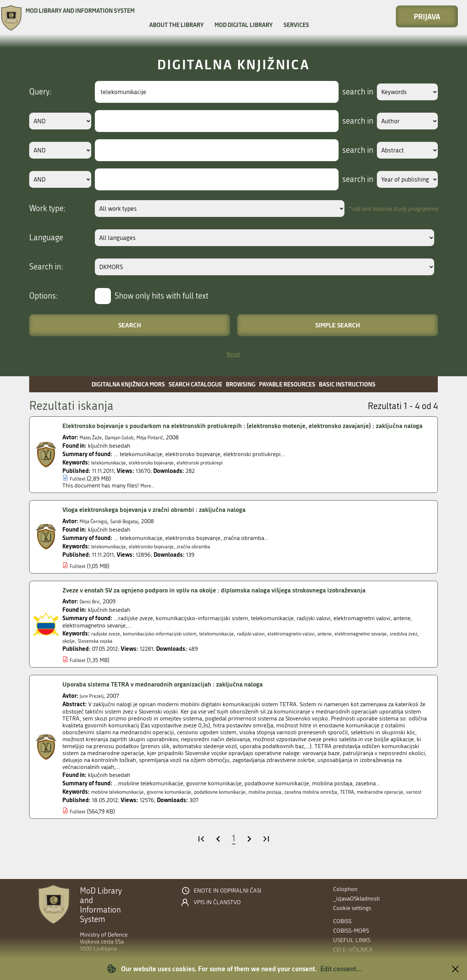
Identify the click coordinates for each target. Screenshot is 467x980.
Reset (233, 354)
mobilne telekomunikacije (124, 802)
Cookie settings (352, 908)
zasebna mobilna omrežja (361, 802)
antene (375, 644)
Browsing (241, 384)
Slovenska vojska (159, 651)
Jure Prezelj (94, 706)
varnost (132, 810)
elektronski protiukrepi (223, 473)
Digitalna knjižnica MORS (128, 384)
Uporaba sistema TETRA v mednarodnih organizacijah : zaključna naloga (178, 695)
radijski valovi (287, 644)
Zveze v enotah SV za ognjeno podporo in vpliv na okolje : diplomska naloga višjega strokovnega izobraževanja (238, 600)
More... (149, 496)
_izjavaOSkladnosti (356, 899)
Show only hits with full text (161, 296)
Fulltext (79, 489)
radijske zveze (109, 644)
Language (46, 238)
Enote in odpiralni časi (227, 891)
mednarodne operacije (91, 810)
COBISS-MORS (351, 931)
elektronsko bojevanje (164, 473)
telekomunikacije (113, 473)
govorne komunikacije (187, 802)
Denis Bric (92, 612)
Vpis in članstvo (217, 902)
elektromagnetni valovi (335, 644)
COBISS (342, 921)
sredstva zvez (100, 651)
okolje (127, 651)
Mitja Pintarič (164, 448)
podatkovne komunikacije (250, 802)
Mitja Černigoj (97, 531)
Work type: (47, 209)
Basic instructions (347, 384)
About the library (176, 25)
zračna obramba (215, 557)
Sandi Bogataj (134, 531)
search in (349, 92)
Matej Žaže (93, 448)
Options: (44, 296)
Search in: (46, 267)
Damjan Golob (127, 448)
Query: (40, 92)
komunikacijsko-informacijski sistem (175, 644)
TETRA (404, 802)
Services (296, 25)
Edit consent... (341, 969)
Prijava (427, 16)
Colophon (345, 889)
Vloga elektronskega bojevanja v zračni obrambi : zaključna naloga (169, 520)
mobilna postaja (305, 802)
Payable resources (287, 384)
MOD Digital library (244, 25)
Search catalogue (195, 384)
